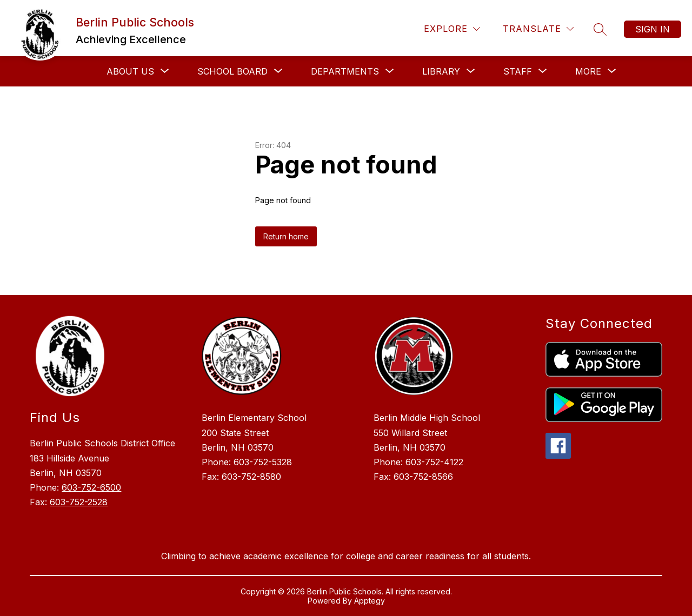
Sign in (653, 29)
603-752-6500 (91, 487)
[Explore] (452, 29)
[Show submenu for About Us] (130, 71)
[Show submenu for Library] (441, 71)
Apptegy (370, 601)
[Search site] (600, 29)
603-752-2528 (79, 502)
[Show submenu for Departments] (345, 71)
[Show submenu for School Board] (232, 71)
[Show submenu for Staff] (518, 71)
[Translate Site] (538, 29)
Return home (286, 236)
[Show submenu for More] (588, 71)
